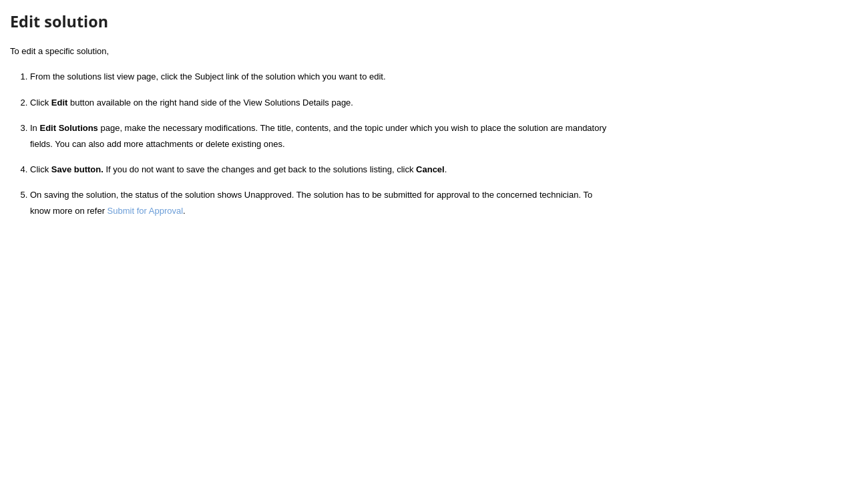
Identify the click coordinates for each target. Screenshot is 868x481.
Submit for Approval (145, 211)
